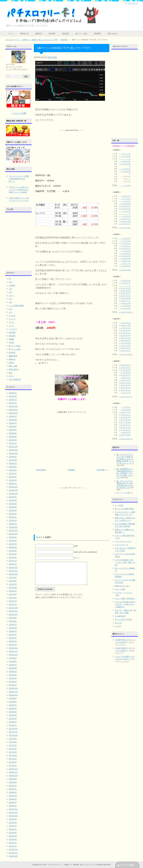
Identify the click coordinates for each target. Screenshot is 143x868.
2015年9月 (13, 819)
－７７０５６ (126, 407)
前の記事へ (42, 470)
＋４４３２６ (125, 164)
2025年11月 (13, 410)
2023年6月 (13, 507)
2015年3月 (13, 839)
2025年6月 (13, 427)
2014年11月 (13, 853)
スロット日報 (120, 589)
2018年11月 (13, 692)
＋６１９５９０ (125, 228)
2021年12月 (13, 568)
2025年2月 (13, 440)
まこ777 (118, 626)
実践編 (11, 339)
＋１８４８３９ (125, 256)
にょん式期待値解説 (16, 306)
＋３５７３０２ (125, 338)
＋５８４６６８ (125, 270)
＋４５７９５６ (125, 420)
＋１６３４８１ (125, 351)
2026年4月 (13, 393)
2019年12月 (13, 648)
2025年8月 (13, 420)
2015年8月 (13, 823)
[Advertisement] (71, 149)
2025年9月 (13, 417)
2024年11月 (13, 450)
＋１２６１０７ (125, 224)
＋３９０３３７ (125, 293)
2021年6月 (13, 588)
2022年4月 (13, 554)
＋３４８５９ (125, 253)
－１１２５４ (125, 199)
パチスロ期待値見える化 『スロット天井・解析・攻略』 (125, 562)
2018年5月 (13, 712)
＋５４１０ (125, 216)
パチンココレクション (123, 541)
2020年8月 (13, 621)
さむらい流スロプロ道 (123, 619)
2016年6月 (13, 789)
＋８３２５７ (125, 219)
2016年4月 (13, 796)
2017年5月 (13, 752)
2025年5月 (13, 430)
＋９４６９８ (126, 410)
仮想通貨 (97, 34)
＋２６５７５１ (125, 412)
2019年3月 (13, 678)
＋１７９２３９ (125, 221)
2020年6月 (13, 628)
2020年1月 (13, 645)
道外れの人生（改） (122, 586)
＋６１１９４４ (125, 383)
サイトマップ (133, 3)
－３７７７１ (125, 154)
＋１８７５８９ (125, 435)
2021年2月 (13, 601)
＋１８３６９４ (125, 340)
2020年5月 (13, 631)
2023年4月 (13, 514)
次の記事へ (101, 470)
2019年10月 (13, 655)
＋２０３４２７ (125, 333)
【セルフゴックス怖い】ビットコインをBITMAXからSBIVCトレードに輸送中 (19, 190)
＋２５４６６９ (125, 291)
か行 (10, 289)
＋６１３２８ (126, 373)
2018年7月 (13, 705)
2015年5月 (13, 833)
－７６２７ (125, 201)
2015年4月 (13, 836)
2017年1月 (13, 766)
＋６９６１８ (126, 432)
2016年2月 (13, 803)
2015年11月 (13, 813)
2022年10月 (13, 534)
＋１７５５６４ (125, 243)
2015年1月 (13, 846)
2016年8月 (13, 782)
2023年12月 (13, 487)
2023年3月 (13, 517)
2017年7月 (13, 745)
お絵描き (12, 285)
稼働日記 (39, 34)
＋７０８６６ (125, 306)
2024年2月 (13, 480)
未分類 (11, 343)
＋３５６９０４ (125, 385)
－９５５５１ (125, 328)
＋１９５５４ (125, 169)
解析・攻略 (13, 366)
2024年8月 (13, 460)
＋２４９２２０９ (126, 354)
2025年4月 (13, 433)
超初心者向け (14, 369)
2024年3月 (13, 477)
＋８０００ (125, 251)
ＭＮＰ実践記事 (15, 379)
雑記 (10, 373)
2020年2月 (13, 641)
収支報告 (52, 34)
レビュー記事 (20, 113)
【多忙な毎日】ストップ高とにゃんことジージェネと (19, 199)
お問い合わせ (112, 34)
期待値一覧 (24, 34)
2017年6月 (13, 749)
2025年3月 (13, 437)
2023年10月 (13, 494)
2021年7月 (13, 584)
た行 (10, 299)
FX (10, 279)
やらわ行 (12, 316)
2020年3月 (13, 638)
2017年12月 (13, 729)
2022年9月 (13, 537)
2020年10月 (13, 615)
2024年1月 (13, 484)
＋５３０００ (125, 258)
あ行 (10, 282)
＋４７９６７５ (125, 425)
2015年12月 (13, 809)
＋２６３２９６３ (126, 439)
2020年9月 (13, 618)
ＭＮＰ (11, 376)
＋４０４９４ (125, 161)
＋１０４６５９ (125, 343)
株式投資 (65, 34)
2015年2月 (13, 843)
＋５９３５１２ (125, 388)
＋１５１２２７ (125, 415)
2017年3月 (13, 759)
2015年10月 (13, 816)
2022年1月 (13, 564)
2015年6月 (13, 829)
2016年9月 (13, 779)
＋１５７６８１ (125, 248)
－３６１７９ (125, 264)
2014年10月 (13, 856)
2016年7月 (13, 786)
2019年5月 (13, 672)
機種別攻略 (13, 356)
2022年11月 (13, 531)
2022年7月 (13, 544)
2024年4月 (13, 474)
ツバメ (11, 326)
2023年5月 (13, 511)
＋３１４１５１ (125, 375)
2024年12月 (13, 447)
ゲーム (11, 322)
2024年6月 (13, 467)
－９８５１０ (125, 261)
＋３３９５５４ (125, 348)
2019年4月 (13, 675)
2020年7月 (13, 625)
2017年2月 (13, 762)
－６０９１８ (126, 378)
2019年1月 (13, 685)
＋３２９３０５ (125, 335)
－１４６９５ (125, 171)
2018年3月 (13, 719)
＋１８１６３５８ (126, 312)
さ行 (10, 292)
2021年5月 (13, 591)
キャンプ (12, 319)
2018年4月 (13, 715)
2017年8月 (13, 742)
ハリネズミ (13, 329)
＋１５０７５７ (125, 380)
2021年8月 (13, 581)
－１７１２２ (125, 241)
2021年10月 (13, 574)
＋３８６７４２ (125, 427)
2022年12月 (13, 527)
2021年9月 (13, 578)
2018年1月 (13, 725)
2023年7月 (13, 504)
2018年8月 (13, 702)
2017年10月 (13, 735)
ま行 (10, 312)
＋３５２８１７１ (126, 397)
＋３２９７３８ (125, 325)
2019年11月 (13, 651)
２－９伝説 (119, 505)
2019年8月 (13, 662)
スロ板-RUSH (120, 616)
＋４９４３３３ (125, 390)
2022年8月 (13, 541)
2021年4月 (13, 594)
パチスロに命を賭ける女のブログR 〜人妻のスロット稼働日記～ (125, 604)
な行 (10, 302)
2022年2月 (13, 561)
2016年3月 (13, 799)
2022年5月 (13, 551)
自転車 (11, 363)
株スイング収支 (15, 346)
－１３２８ (125, 185)
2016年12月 (13, 769)
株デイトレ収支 (81, 34)
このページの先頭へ (127, 865)
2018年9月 (13, 698)
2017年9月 (13, 739)
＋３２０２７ (125, 283)
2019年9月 (13, 658)
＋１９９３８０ (125, 368)
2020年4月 (13, 635)
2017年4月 (13, 756)
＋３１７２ (125, 211)
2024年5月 (13, 470)
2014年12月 (13, 850)
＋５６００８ (125, 281)
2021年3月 (13, 598)
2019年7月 (13, 665)
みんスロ (118, 623)
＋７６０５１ (125, 246)
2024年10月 (13, 453)
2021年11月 (13, 571)
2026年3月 (13, 396)
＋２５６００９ (125, 209)
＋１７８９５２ (125, 370)
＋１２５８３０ (125, 206)
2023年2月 (13, 521)
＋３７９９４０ (125, 330)
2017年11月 (13, 732)
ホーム (11, 34)
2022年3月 (13, 558)
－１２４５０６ (125, 204)
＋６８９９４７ (125, 365)
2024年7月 (13, 464)
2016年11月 (13, 772)
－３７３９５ (125, 156)
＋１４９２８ (125, 308)
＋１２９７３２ (125, 345)
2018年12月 (13, 688)
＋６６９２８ (125, 323)
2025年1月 (13, 443)
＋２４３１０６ (125, 296)
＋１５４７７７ (125, 301)
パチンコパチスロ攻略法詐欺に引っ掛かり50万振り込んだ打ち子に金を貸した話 (125, 484)
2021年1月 (13, 604)
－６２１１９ (126, 393)
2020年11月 (13, 611)
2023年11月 (13, 490)
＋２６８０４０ (125, 417)
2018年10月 (13, 695)
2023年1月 (13, 524)
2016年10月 (13, 776)
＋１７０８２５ (125, 430)
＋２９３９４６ (125, 298)
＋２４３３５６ (125, 288)
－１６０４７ (125, 196)
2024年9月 (13, 457)
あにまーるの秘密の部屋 (124, 509)
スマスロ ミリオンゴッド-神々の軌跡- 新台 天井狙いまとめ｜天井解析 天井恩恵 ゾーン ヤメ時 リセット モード (125, 459)
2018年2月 (13, 722)
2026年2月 (13, 400)
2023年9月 (13, 497)
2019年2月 (13, 682)
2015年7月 (13, 826)
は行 (10, 309)
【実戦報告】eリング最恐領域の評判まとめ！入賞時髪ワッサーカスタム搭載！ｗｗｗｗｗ (125, 473)
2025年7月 (13, 423)
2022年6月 (13, 547)
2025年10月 (13, 413)
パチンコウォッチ (122, 545)
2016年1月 (13, 806)
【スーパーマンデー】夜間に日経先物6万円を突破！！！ (19, 179)
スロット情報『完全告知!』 (125, 598)
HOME (71, 470)
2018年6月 (13, 709)
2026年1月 (13, 403)
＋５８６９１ (125, 266)
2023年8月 (13, 500)
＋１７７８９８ (125, 422)
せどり (11, 296)
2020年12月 (13, 608)
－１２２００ (125, 238)
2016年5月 (13, 792)
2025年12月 (13, 406)
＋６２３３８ (125, 303)
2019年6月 (13, 668)
